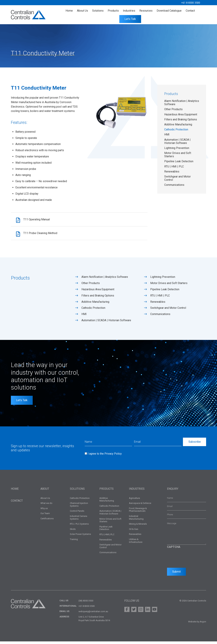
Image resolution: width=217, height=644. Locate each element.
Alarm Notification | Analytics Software (105, 279)
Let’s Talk (130, 19)
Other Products (173, 109)
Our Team (45, 516)
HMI (167, 134)
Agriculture (134, 501)
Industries (129, 11)
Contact (190, 11)
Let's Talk (22, 403)
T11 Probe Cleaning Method (43, 235)
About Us (82, 11)
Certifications (47, 521)
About (45, 491)
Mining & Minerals (138, 526)
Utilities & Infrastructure (136, 543)
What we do (46, 506)
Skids (73, 531)
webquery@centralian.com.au (93, 614)
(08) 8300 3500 (86, 603)
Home (69, 11)
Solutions (98, 11)
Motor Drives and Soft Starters (169, 286)
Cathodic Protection (176, 129)
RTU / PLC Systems (79, 526)
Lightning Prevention (177, 148)
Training (74, 542)
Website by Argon (197, 624)
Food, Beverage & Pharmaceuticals (138, 512)
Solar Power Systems (80, 537)
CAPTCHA (174, 549)
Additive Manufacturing (178, 124)
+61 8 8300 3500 (190, 3)
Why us (44, 511)
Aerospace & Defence (140, 506)
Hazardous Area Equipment (181, 114)
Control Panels (77, 513)
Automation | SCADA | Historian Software (177, 141)
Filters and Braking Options (181, 119)
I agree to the (105, 456)
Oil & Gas (134, 531)
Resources (146, 11)
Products (113, 11)
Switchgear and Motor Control (168, 310)
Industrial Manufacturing (136, 520)
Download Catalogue (169, 11)
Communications (174, 185)
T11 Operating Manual (39, 220)
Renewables (172, 172)
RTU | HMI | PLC (174, 166)
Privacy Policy (113, 456)
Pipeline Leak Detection (179, 161)
